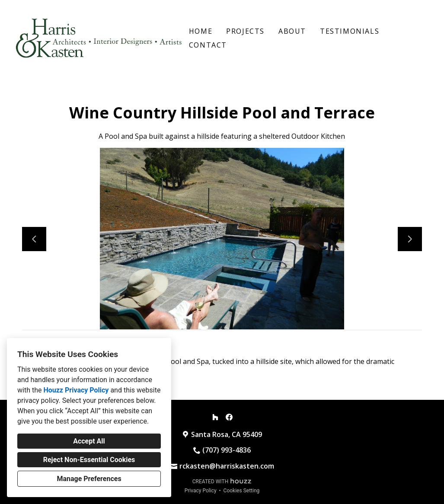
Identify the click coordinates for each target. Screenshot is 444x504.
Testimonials (350, 31)
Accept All (89, 441)
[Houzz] (215, 417)
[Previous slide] (34, 239)
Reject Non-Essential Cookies (89, 460)
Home (201, 31)
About (292, 31)
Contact (208, 45)
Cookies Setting (242, 491)
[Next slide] (410, 239)
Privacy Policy (201, 491)
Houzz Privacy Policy (76, 390)
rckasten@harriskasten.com (227, 466)
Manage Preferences (89, 479)
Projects (245, 31)
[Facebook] (229, 417)
